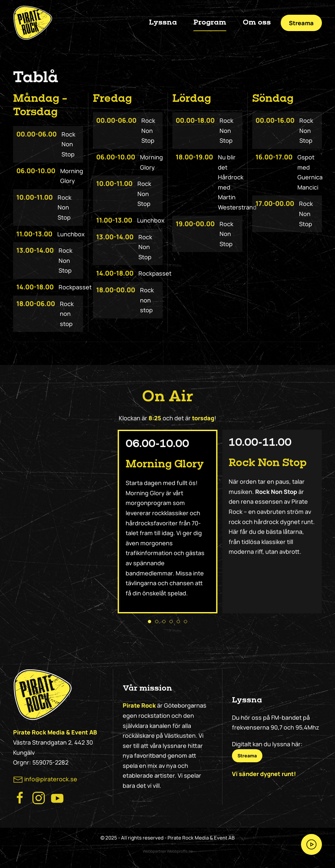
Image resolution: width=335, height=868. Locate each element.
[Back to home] (33, 23)
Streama (301, 23)
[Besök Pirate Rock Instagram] (39, 797)
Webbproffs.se (180, 851)
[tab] (150, 622)
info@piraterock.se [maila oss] (51, 779)
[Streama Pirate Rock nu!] (311, 844)
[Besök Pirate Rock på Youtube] (57, 797)
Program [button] (210, 23)
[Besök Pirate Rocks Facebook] (20, 797)
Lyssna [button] (163, 23)
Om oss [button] (257, 23)
